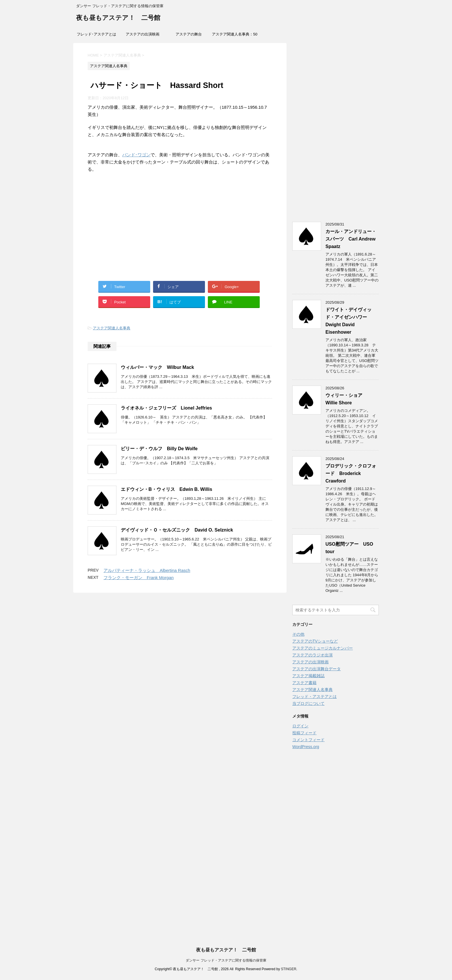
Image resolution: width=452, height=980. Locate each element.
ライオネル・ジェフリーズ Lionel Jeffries (166, 408)
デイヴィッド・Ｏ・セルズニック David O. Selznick (177, 530)
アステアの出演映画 (143, 34)
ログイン (300, 726)
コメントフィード (308, 740)
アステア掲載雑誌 (308, 676)
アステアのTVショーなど (315, 641)
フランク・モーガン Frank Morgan (139, 578)
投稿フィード (304, 733)
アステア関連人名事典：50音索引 (235, 36)
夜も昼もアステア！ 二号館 (118, 18)
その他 (298, 634)
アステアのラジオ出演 (312, 655)
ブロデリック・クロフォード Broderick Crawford (351, 473)
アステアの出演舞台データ (317, 669)
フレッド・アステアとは (314, 696)
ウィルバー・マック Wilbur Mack (157, 367)
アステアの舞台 (189, 34)
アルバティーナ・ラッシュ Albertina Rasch (147, 570)
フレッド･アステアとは (96, 34)
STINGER (288, 969)
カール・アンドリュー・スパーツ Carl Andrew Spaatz (351, 239)
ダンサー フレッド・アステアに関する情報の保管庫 (226, 960)
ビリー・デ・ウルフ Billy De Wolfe (159, 449)
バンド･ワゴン (136, 155)
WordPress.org (306, 747)
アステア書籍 (304, 683)
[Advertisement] (180, 233)
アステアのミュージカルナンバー (323, 648)
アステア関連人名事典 (112, 328)
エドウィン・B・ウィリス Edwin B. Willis (166, 489)
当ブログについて (308, 703)
